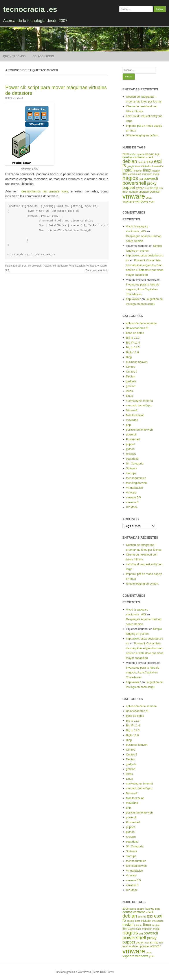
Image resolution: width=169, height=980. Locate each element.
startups (131, 473)
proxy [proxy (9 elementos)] (152, 183)
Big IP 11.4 (133, 343)
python (130, 449)
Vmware (91, 266)
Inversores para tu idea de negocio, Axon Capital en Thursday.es (143, 289)
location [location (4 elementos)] (156, 171)
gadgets (131, 381)
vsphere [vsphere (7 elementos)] (129, 201)
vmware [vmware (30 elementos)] (134, 196)
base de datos (135, 333)
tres (24, 266)
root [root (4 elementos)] (147, 188)
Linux (130, 396)
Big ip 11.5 (133, 347)
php (129, 425)
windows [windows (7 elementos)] (142, 201)
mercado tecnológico (139, 405)
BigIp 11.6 (133, 352)
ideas (130, 391)
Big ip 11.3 (133, 338)
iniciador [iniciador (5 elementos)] (146, 166)
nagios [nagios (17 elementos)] (130, 178)
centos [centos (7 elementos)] (128, 157)
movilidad (132, 420)
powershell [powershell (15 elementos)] (134, 183)
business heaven (137, 362)
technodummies (136, 478)
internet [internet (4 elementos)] (138, 171)
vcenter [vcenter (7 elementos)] (155, 191)
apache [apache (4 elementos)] (141, 154)
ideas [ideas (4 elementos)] (137, 166)
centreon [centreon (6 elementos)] (139, 157)
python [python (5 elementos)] (140, 188)
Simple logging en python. (143, 135)
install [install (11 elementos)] (128, 170)
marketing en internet (140, 401)
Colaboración (43, 56)
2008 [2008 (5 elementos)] (126, 154)
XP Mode (132, 507)
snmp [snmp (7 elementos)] (154, 188)
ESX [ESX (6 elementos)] (150, 162)
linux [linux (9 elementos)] (147, 170)
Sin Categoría (135, 463)
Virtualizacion (77, 266)
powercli (37, 266)
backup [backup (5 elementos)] (150, 154)
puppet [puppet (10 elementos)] (129, 187)
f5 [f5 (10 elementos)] (124, 166)
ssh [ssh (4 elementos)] (161, 188)
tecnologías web (136, 483)
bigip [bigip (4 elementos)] (158, 154)
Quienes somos (14, 56)
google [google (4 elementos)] (130, 166)
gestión (131, 386)
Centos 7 (132, 372)
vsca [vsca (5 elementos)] (149, 198)
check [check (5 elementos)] (150, 157)
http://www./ (133, 299)
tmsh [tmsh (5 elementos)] (126, 192)
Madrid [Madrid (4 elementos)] (131, 174)
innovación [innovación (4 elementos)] (158, 166)
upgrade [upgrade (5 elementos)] (144, 192)
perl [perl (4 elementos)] (141, 179)
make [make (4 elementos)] (138, 174)
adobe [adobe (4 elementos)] (133, 154)
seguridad (132, 459)
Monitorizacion (135, 415)
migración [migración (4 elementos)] (147, 174)
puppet (130, 444)
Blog (129, 357)
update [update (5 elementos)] (134, 192)
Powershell (49, 266)
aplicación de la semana (141, 323)
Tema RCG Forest (104, 972)
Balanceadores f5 (137, 328)
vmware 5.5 (133, 497)
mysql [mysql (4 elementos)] (156, 174)
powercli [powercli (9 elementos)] (151, 179)
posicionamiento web (139, 430)
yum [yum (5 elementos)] (152, 202)
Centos (131, 367)
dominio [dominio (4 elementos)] (142, 162)
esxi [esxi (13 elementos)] (158, 161)
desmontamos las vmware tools (45, 191)
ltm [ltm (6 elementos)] (125, 174)
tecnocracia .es (30, 9)
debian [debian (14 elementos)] (130, 161)
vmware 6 (132, 502)
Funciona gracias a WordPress (73, 972)
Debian (131, 376)
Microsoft (132, 410)
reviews (131, 454)
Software (62, 266)
